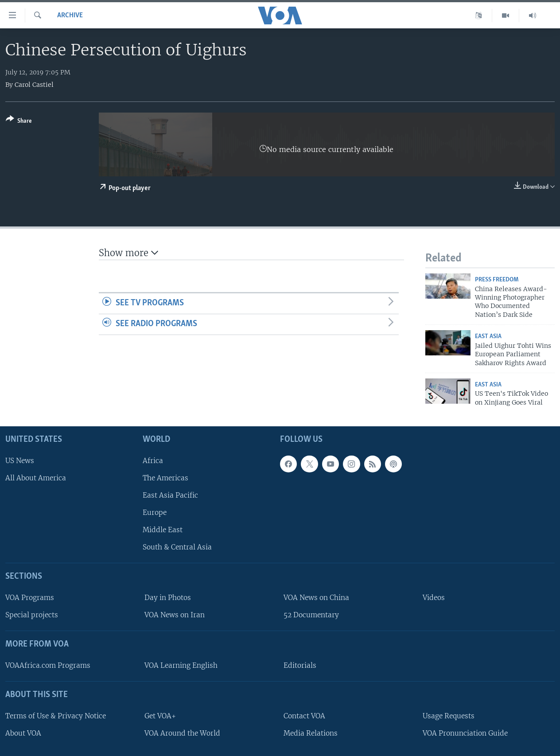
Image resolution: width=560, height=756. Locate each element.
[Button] (19, 122)
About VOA (23, 733)
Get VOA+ (160, 716)
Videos (434, 598)
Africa (153, 461)
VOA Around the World (182, 733)
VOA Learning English (181, 665)
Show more (128, 253)
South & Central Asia (177, 547)
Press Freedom (497, 280)
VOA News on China (316, 598)
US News (20, 461)
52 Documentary (311, 615)
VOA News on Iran (175, 615)
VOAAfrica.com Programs (48, 665)
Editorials (300, 665)
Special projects (32, 615)
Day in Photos (168, 598)
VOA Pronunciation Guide (465, 733)
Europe (155, 512)
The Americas (165, 478)
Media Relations (311, 733)
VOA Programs (30, 598)
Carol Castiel (34, 85)
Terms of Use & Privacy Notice (56, 716)
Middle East (163, 530)
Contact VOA (304, 716)
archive (70, 16)
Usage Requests (449, 716)
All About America (36, 478)
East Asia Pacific (170, 495)
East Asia (488, 337)
